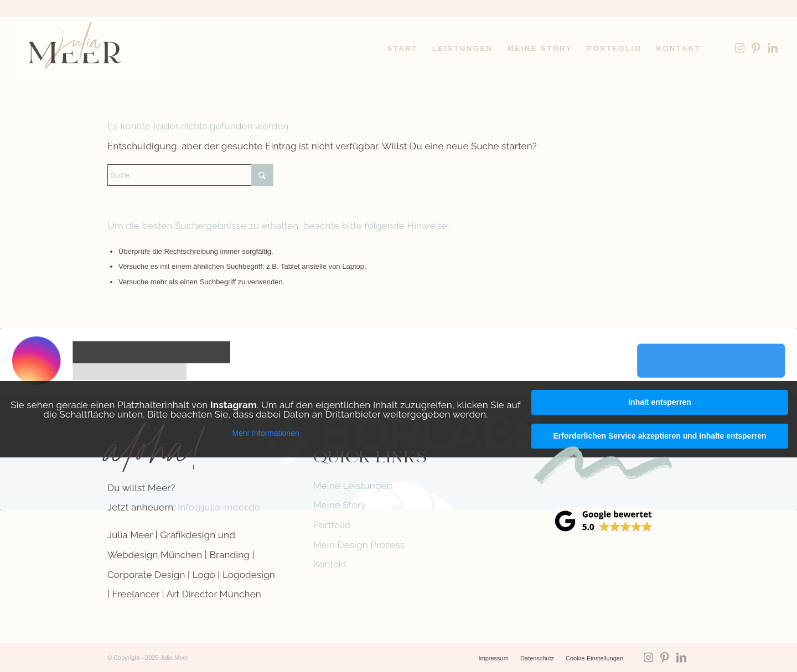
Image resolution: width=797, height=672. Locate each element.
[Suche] (190, 175)
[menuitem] (403, 49)
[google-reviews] (604, 520)
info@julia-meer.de (219, 507)
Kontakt (330, 564)
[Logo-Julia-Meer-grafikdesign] (87, 49)
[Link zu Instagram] (739, 48)
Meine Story (340, 505)
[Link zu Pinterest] (756, 48)
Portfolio (332, 525)
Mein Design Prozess (359, 545)
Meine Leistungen (353, 486)
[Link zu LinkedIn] (773, 48)
